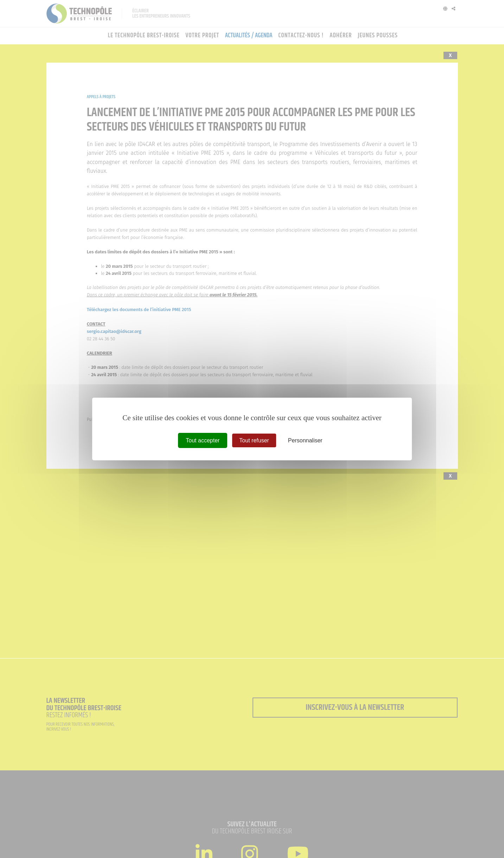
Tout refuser (254, 440)
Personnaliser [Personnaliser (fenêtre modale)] (305, 440)
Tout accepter (203, 440)
